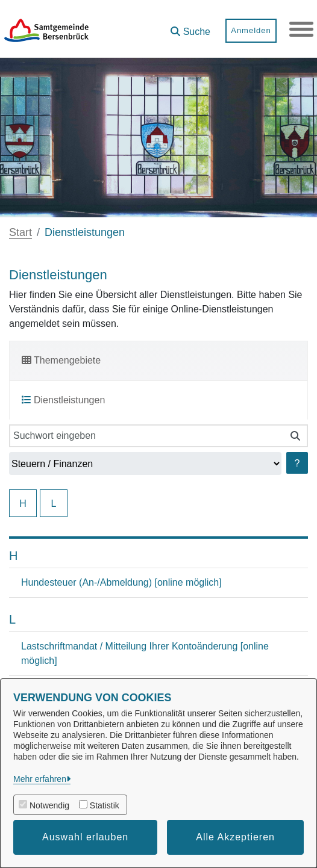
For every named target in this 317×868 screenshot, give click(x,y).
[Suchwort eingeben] (146, 436)
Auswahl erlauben (85, 837)
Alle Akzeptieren (235, 837)
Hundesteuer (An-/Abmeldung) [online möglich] (121, 582)
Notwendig (49, 805)
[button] (190, 27)
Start (20, 232)
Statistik (105, 805)
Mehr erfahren (40, 779)
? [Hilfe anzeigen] (297, 463)
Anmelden (251, 30)
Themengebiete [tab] (61, 360)
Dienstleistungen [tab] (63, 400)
